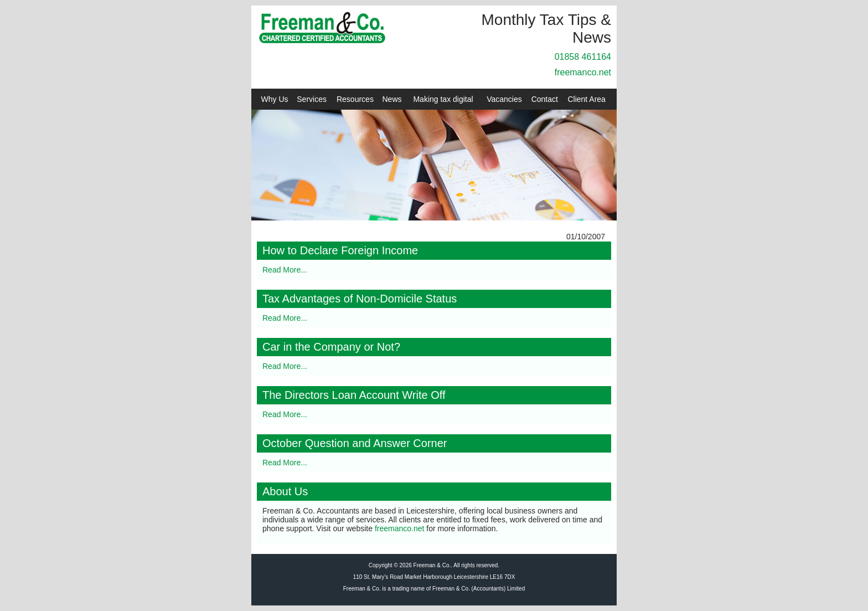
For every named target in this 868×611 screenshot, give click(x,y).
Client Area (586, 99)
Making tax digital (443, 99)
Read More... (285, 270)
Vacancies (504, 99)
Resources (355, 99)
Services (312, 99)
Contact (545, 99)
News (392, 99)
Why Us (275, 99)
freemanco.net (583, 72)
